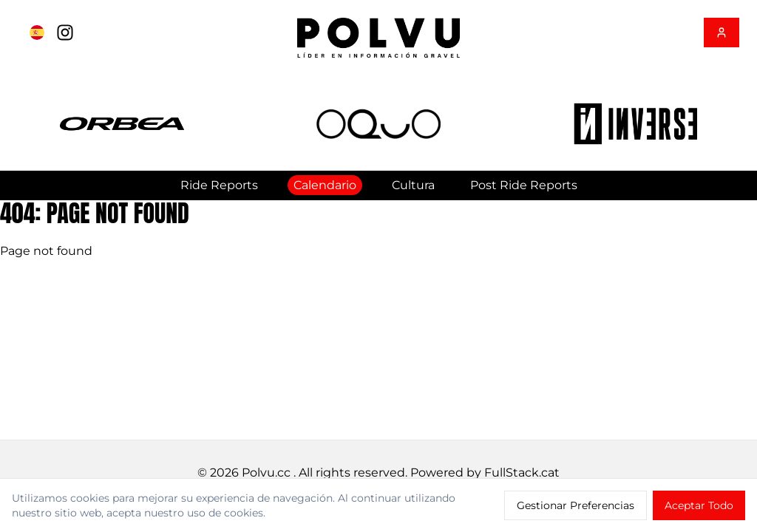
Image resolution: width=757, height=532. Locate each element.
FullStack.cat (522, 473)
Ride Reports (219, 185)
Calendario (325, 185)
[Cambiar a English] (37, 33)
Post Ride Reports (524, 185)
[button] (122, 124)
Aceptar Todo (699, 505)
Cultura (413, 185)
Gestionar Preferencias (576, 505)
